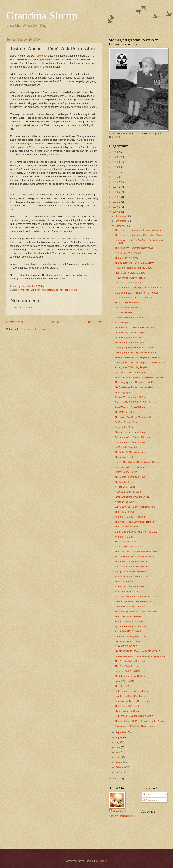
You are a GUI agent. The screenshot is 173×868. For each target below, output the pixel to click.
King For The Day (124, 537)
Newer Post (15, 322)
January (120, 772)
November (121, 221)
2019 (116, 162)
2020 (116, 157)
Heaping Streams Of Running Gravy (133, 268)
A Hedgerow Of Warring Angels (131, 367)
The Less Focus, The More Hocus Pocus (136, 552)
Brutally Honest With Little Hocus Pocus (135, 557)
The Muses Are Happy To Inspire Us (133, 417)
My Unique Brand (124, 457)
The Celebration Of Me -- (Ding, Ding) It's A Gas (139, 721)
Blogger (103, 861)
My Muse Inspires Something (130, 432)
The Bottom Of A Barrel (127, 706)
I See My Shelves (124, 313)
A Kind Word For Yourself (128, 631)
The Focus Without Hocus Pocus (132, 562)
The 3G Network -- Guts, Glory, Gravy (134, 263)
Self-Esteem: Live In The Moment (132, 691)
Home (55, 322)
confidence (24, 290)
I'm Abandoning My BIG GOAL (130, 636)
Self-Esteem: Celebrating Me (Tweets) (134, 716)
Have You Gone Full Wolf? (128, 492)
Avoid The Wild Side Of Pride (130, 407)
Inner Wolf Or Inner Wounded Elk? (132, 497)
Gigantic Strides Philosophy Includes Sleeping (138, 288)
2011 (116, 202)
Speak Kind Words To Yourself (130, 626)
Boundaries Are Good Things (130, 442)
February (120, 767)
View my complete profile (122, 816)
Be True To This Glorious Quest (131, 372)
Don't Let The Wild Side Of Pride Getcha (136, 402)
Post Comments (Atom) (33, 329)
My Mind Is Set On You (127, 542)
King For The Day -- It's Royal (130, 517)
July (118, 742)
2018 (116, 167)
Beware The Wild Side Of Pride (131, 397)
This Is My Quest (124, 392)
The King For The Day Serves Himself (134, 522)
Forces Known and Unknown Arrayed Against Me (140, 656)
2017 (116, 172)
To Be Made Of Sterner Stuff (129, 586)
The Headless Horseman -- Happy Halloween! (138, 230)
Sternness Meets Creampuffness (132, 577)
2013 (116, 192)
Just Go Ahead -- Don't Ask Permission (135, 507)
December (121, 216)
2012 (116, 197)
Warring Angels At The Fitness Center (134, 347)
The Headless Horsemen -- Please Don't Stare (139, 235)
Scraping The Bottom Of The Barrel (133, 701)
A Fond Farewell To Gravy (128, 253)
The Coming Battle (124, 582)
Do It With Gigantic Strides (128, 283)
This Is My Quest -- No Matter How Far (135, 382)
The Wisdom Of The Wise (128, 616)
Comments (150, 800)
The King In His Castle (126, 527)
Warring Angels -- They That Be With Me (136, 352)
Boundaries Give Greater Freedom (133, 437)
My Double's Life (123, 482)
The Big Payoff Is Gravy (127, 258)
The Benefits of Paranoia (128, 666)
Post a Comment (23, 307)
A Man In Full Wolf (124, 502)
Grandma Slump (42, 15)
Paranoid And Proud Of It (128, 671)
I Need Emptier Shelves (127, 308)
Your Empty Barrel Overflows (130, 696)
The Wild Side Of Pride (127, 412)
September (121, 732)
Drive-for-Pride (38, 290)
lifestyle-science (55, 290)
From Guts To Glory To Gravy (130, 273)
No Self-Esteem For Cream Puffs (132, 606)
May (118, 752)
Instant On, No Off (124, 681)
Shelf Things (121, 323)
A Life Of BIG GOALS (126, 646)
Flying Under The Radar (127, 711)
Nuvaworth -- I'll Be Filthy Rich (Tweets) (135, 726)
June (118, 747)
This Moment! (122, 686)
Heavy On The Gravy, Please (130, 278)
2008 (116, 779)
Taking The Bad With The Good (131, 571)
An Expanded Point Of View (129, 621)
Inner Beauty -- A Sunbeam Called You (135, 327)
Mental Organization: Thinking (130, 676)
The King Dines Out (125, 512)
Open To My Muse (124, 427)
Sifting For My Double (126, 472)
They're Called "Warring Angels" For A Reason (139, 357)
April (118, 757)
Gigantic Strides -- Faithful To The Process (137, 293)
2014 (116, 187)
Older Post (94, 322)
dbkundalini (119, 811)
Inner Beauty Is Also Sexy (128, 338)
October (120, 226)
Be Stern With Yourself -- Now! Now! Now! (136, 611)
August (119, 737)
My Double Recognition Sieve (130, 477)
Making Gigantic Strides (127, 303)
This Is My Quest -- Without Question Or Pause (139, 377)
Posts (147, 794)
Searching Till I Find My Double (131, 467)
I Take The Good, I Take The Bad (132, 567)
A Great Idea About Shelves (129, 318)
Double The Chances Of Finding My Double (137, 462)
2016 (116, 177)
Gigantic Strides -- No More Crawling (134, 298)
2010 (116, 207)
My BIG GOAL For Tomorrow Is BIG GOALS (137, 651)
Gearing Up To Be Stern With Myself (133, 601)
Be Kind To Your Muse (126, 422)
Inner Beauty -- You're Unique (130, 333)
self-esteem (71, 290)
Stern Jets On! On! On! (127, 591)
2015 (116, 182)
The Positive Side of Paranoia (130, 661)
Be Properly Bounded (126, 447)
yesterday (42, 56)
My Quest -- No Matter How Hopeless (134, 387)
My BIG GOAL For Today (128, 641)
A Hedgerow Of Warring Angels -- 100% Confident (140, 362)
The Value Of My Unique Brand (131, 452)
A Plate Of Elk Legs (125, 487)
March (119, 762)
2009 (116, 212)
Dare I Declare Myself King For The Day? (136, 532)
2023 (116, 152)
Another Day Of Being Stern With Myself (136, 597)
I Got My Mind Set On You (128, 547)
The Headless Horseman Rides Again (134, 248)
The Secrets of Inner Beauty (129, 342)
